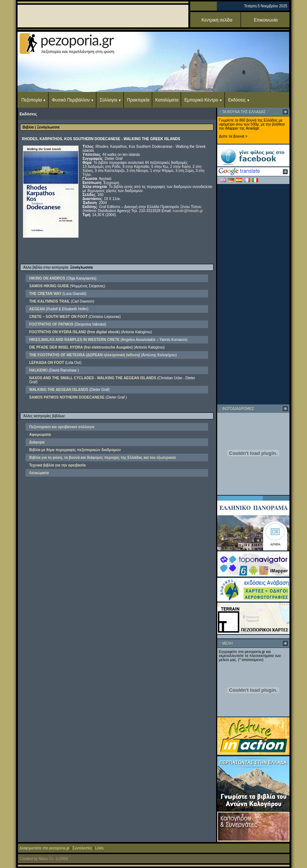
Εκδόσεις (237, 100)
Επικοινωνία (266, 20)
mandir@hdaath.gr (188, 211)
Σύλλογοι (108, 100)
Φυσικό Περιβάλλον (71, 100)
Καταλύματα (167, 100)
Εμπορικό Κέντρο (201, 100)
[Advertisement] (253, 294)
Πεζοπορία (32, 100)
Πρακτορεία (138, 100)
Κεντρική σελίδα (217, 20)
